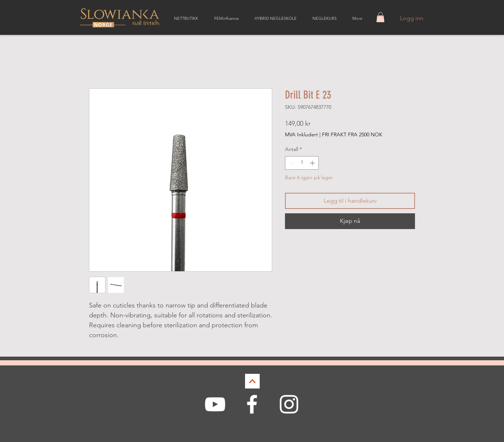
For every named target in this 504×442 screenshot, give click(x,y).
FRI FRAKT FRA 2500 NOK (352, 135)
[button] (380, 17)
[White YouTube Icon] (215, 404)
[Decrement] (291, 163)
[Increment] (313, 163)
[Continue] (252, 381)
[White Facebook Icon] (252, 404)
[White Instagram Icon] (289, 404)
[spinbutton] (302, 163)
